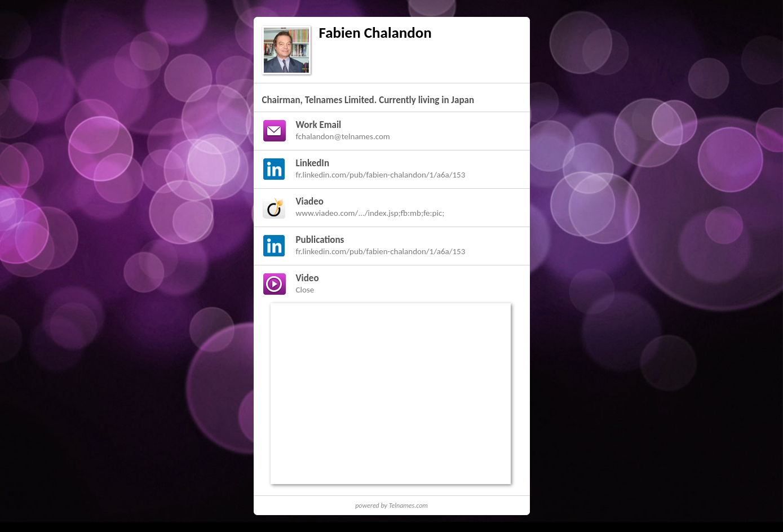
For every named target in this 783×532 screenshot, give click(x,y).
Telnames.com (408, 506)
